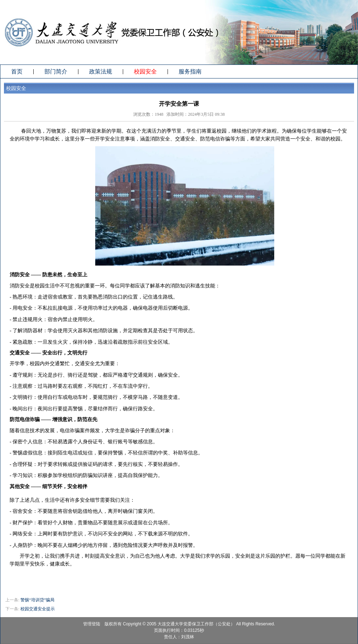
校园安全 (145, 71)
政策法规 (101, 71)
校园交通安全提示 (38, 609)
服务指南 (190, 71)
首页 (17, 71)
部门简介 (56, 71)
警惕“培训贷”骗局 (37, 600)
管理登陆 (92, 624)
